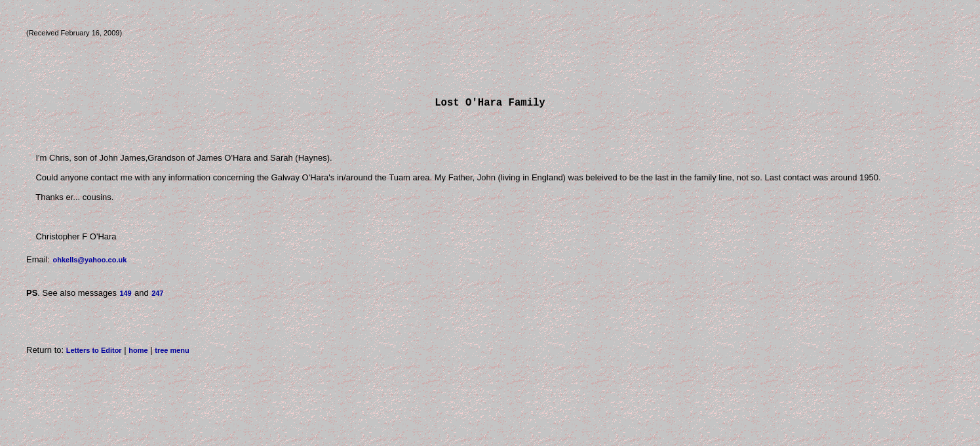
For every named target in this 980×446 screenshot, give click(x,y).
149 (125, 296)
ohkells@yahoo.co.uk (89, 262)
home (138, 353)
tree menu (172, 353)
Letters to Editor (94, 353)
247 (157, 296)
